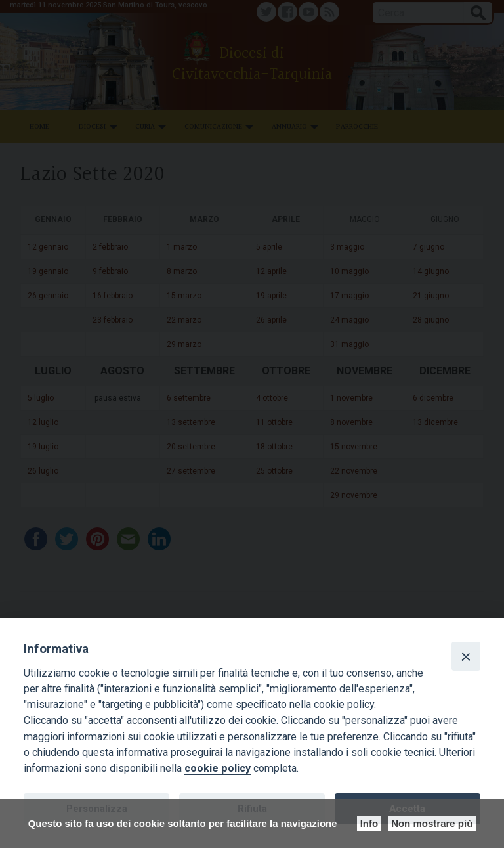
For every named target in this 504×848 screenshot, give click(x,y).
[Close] (466, 656)
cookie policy (218, 768)
